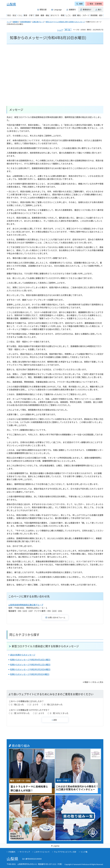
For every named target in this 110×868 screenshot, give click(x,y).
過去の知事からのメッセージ (23, 655)
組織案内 (16, 22)
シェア (60, 30)
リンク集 (84, 852)
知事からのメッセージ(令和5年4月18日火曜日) (30, 660)
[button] (94, 4)
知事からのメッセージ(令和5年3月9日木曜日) (30, 674)
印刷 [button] (69, 30)
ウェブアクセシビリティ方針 (65, 852)
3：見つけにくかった (59, 713)
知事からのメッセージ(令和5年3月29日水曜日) (30, 669)
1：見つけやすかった (20, 713)
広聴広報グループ (38, 22)
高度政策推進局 (25, 22)
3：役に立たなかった (53, 704)
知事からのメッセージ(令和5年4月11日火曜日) (30, 665)
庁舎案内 (12, 852)
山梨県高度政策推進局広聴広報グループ (26, 605)
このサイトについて (42, 852)
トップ (9, 22)
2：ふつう (34, 704)
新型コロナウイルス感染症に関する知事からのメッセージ (65, 22)
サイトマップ (25, 852)
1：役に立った (18, 704)
